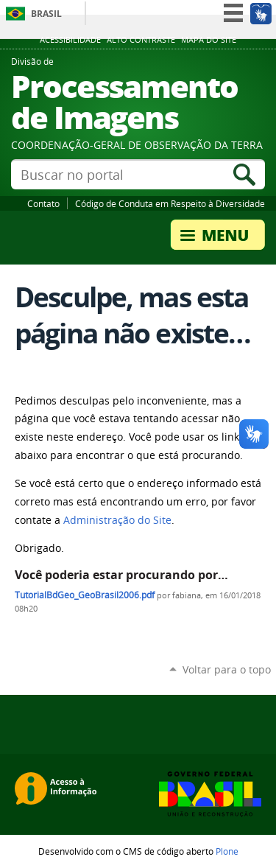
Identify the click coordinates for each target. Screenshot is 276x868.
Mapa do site (209, 40)
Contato (43, 203)
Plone (227, 851)
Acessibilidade (70, 40)
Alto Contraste (141, 40)
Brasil (46, 14)
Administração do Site (117, 520)
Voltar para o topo (227, 669)
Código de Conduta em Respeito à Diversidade (170, 203)
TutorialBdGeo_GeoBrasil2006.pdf (85, 595)
